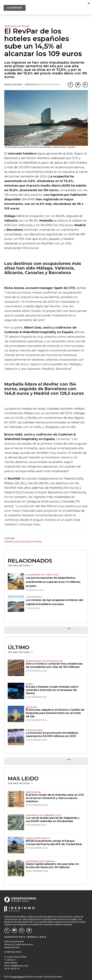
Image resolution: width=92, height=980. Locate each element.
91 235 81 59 (14, 969)
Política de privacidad (14, 942)
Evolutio (58, 977)
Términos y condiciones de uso (19, 945)
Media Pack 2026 (12, 947)
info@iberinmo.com (19, 966)
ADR (17, 542)
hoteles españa (31, 542)
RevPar (9, 542)
